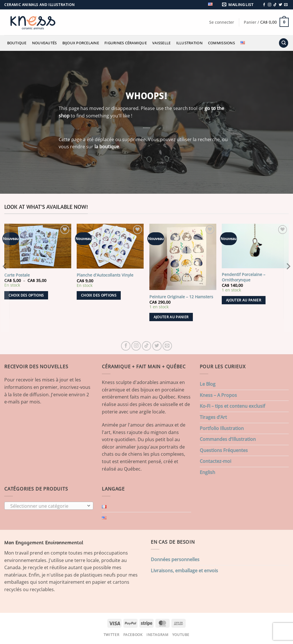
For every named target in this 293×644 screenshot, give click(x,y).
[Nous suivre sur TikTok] (275, 5)
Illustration (189, 43)
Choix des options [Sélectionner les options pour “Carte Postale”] (26, 295)
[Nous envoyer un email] (286, 5)
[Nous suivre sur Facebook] (264, 5)
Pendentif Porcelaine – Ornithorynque (243, 277)
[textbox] (47, 506)
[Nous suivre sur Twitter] (280, 5)
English (207, 472)
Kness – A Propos (218, 395)
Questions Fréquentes (224, 450)
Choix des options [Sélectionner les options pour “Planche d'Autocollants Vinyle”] (99, 295)
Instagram (158, 635)
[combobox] (49, 506)
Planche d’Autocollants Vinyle (105, 275)
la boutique (107, 147)
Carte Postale (17, 275)
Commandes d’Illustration (228, 439)
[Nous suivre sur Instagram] (270, 5)
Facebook (133, 635)
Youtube (181, 635)
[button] (239, 5)
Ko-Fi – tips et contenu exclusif (232, 406)
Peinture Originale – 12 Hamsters (181, 297)
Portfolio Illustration (222, 428)
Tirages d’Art (213, 417)
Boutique (17, 43)
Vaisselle (161, 43)
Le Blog (208, 384)
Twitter (111, 635)
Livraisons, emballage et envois (184, 571)
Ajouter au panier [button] (171, 317)
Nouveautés (44, 43)
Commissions (221, 43)
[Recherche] (284, 43)
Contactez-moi (215, 461)
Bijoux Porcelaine (81, 43)
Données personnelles (175, 559)
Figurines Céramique (126, 43)
